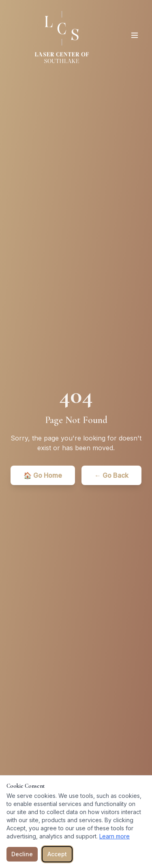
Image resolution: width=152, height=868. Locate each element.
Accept (57, 854)
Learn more (115, 836)
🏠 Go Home (43, 475)
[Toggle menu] (135, 35)
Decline (22, 854)
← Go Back (111, 475)
